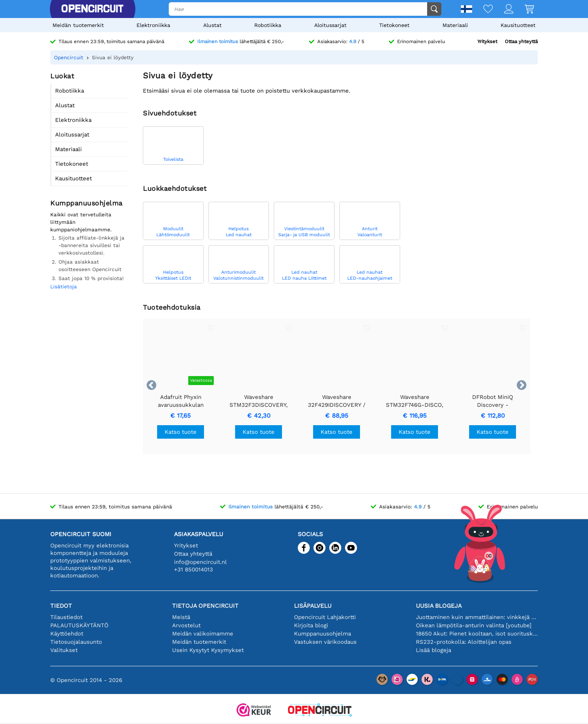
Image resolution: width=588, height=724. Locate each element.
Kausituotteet (518, 25)
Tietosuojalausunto (76, 642)
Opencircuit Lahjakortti (325, 617)
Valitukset (64, 650)
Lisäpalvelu (313, 606)
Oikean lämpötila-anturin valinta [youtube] (474, 625)
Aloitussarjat (330, 25)
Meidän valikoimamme (203, 634)
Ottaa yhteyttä (521, 41)
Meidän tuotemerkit (78, 25)
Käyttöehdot (67, 634)
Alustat (212, 25)
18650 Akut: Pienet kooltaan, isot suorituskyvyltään (477, 634)
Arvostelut (186, 625)
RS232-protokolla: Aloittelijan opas (464, 642)
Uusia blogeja (439, 606)
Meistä (181, 617)
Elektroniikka (153, 25)
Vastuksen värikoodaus (325, 642)
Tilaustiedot (66, 617)
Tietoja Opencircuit (205, 606)
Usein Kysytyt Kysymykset (208, 650)
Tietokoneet (394, 25)
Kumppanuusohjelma (322, 634)
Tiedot (61, 606)
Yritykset (487, 41)
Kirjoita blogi (311, 625)
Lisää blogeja (433, 650)
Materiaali (455, 25)
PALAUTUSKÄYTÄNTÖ (79, 625)
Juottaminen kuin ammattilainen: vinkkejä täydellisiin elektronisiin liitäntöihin (477, 617)
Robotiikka (268, 25)
